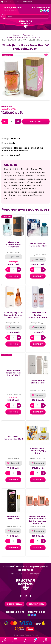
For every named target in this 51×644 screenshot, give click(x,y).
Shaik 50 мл (36, 37)
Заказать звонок (10, 11)
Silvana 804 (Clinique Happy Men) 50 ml (13, 244)
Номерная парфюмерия (17, 37)
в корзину (36, 121)
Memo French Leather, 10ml (13, 518)
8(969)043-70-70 (13, 7)
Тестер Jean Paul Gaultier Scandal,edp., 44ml (38, 315)
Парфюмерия (29, 35)
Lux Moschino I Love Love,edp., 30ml (38, 451)
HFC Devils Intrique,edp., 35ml (13, 438)
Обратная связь (36, 604)
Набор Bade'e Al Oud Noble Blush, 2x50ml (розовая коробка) (38, 520)
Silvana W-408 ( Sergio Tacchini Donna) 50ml (13, 373)
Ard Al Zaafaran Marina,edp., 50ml (38, 245)
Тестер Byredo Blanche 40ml (38, 382)
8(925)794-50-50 (41, 7)
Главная (16, 35)
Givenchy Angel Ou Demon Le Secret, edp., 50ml (13, 315)
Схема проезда (14, 604)
